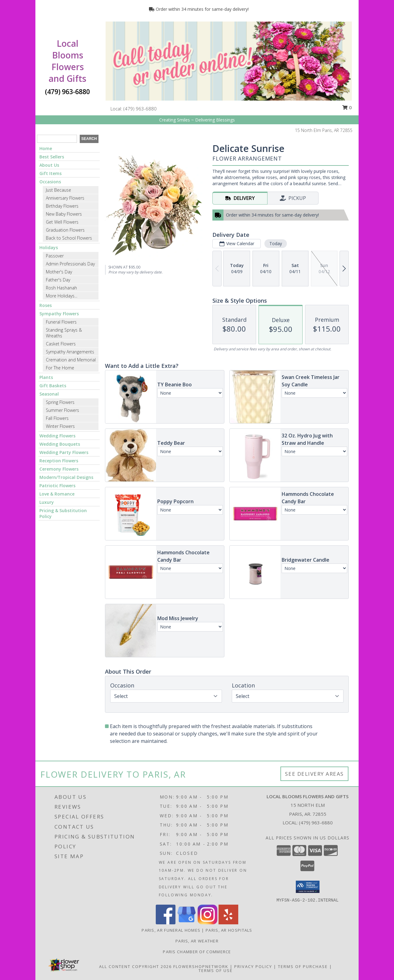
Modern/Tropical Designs (66, 477)
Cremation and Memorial (71, 360)
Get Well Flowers (62, 222)
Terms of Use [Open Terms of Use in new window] (216, 970)
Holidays (49, 247)
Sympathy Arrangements (70, 352)
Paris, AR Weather (197, 941)
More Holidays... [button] (62, 296)
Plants (46, 377)
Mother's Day (59, 272)
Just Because (58, 190)
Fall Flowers (57, 418)
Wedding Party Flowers (64, 452)
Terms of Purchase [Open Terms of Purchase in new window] (303, 966)
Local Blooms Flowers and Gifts (67, 61)
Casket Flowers (61, 344)
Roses (46, 305)
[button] (308, 887)
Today (276, 243)
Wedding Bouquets (60, 444)
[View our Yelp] (228, 923)
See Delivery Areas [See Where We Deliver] (314, 774)
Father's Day (58, 280)
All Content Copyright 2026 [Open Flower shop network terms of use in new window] (135, 966)
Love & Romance (57, 494)
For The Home (60, 368)
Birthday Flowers (62, 206)
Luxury (47, 502)
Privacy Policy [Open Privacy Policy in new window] (253, 966)
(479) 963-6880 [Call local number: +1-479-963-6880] (140, 109)
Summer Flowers (62, 410)
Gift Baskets (53, 386)
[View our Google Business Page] (187, 923)
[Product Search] (57, 139)
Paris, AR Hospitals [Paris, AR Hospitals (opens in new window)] (229, 930)
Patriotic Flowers (57, 486)
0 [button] (347, 107)
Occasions (50, 182)
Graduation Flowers (65, 230)
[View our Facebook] (166, 923)
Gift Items (50, 173)
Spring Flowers (60, 402)
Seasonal (49, 394)
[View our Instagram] (207, 923)
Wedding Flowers (57, 436)
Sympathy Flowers (59, 314)
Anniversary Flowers (65, 198)
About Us (49, 165)
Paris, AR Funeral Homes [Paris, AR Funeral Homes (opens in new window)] (171, 930)
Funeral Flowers (61, 322)
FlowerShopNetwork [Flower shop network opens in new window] (201, 966)
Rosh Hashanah (61, 288)
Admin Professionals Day (70, 264)
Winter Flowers (60, 426)
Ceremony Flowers (59, 469)
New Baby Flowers (64, 214)
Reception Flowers (59, 461)
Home (46, 148)
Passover (55, 256)
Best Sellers (52, 157)
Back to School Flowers (69, 238)
